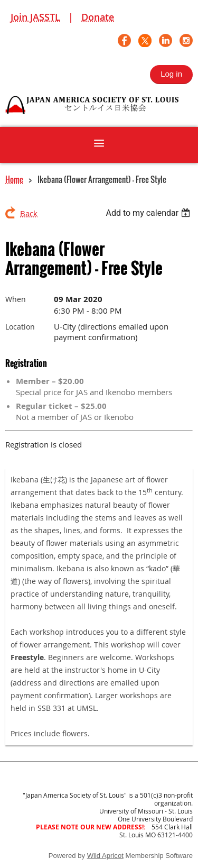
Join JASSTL (35, 17)
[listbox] (149, 213)
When (16, 299)
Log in (171, 74)
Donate (98, 17)
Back (29, 213)
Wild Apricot (105, 856)
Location (20, 327)
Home (14, 179)
